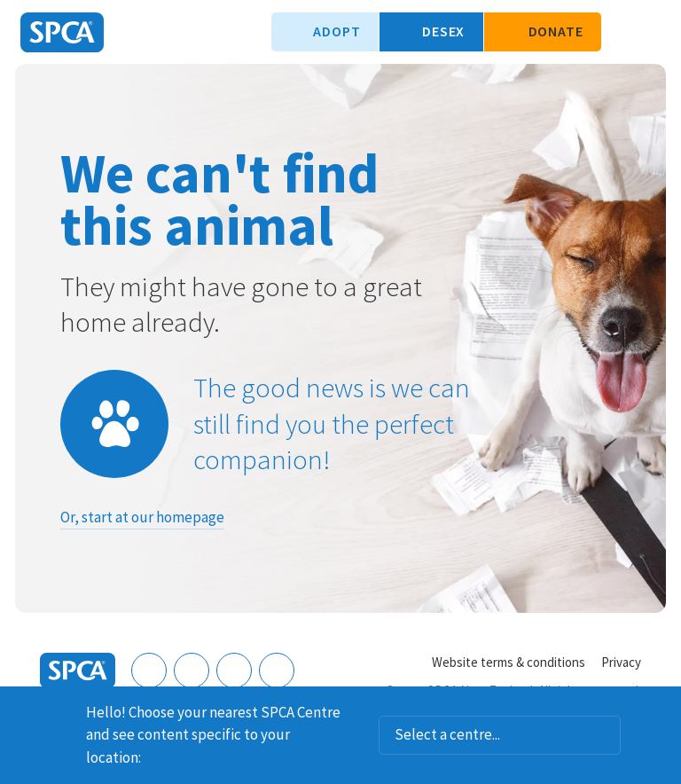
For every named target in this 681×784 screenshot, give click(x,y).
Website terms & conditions (509, 662)
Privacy (621, 662)
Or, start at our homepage (142, 517)
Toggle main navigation (653, 32)
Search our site (623, 32)
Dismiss (661, 710)
